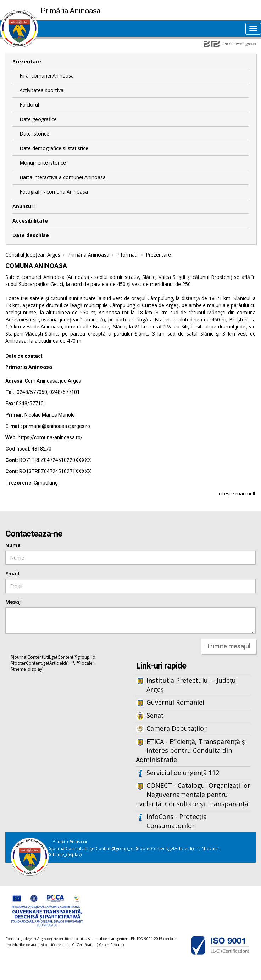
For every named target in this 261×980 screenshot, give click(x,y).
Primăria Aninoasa (88, 255)
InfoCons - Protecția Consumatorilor (177, 821)
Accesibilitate (30, 221)
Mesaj (13, 602)
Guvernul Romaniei (175, 702)
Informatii (127, 255)
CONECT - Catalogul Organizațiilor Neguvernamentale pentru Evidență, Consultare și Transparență (193, 794)
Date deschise (31, 235)
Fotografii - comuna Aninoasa (54, 192)
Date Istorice (34, 134)
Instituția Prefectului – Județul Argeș (192, 685)
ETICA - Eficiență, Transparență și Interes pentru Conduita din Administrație (191, 750)
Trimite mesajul (228, 646)
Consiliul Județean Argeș (33, 255)
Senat (155, 715)
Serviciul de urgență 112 (183, 773)
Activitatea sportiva (41, 90)
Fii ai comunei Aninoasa (47, 76)
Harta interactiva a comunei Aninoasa (63, 177)
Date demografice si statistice (54, 148)
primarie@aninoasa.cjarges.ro (57, 426)
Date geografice (38, 119)
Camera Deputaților (177, 728)
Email (12, 574)
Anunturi (24, 206)
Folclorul (29, 105)
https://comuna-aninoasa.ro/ (50, 437)
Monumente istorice (43, 163)
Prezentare (27, 61)
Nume (13, 545)
